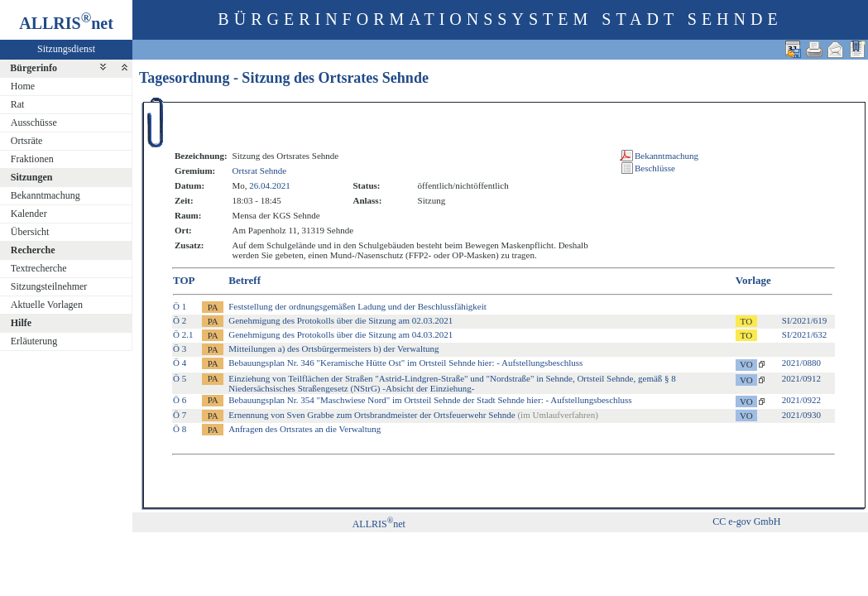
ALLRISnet (379, 524)
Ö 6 (180, 400)
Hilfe (21, 323)
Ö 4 (180, 363)
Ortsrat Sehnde (260, 171)
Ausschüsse (34, 123)
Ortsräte (27, 141)
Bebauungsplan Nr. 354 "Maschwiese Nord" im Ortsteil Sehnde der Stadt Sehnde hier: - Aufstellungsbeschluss (430, 400)
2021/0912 (801, 378)
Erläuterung (34, 341)
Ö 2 (180, 320)
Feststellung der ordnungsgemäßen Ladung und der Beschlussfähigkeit (357, 306)
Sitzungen (32, 177)
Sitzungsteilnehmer (49, 286)
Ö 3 (180, 348)
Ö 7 (180, 415)
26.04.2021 (270, 185)
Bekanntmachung (46, 195)
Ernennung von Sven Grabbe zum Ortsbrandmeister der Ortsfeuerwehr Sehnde (413, 415)
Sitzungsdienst (66, 49)
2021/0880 (801, 363)
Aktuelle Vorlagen (47, 305)
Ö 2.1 (183, 334)
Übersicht (30, 232)
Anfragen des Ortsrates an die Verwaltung (305, 429)
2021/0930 (801, 415)
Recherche (33, 250)
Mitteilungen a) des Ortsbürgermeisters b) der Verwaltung (333, 348)
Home (23, 86)
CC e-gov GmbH (746, 521)
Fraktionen (32, 159)
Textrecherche (39, 268)
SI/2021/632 (804, 334)
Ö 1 (180, 306)
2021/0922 (801, 400)
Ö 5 (180, 378)
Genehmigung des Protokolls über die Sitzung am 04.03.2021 (340, 334)
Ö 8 (180, 429)
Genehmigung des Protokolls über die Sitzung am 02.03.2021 (340, 320)
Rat (18, 104)
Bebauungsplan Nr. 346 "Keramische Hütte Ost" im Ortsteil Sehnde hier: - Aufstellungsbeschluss (405, 363)
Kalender (29, 214)
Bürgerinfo (34, 68)
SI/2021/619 (804, 320)
